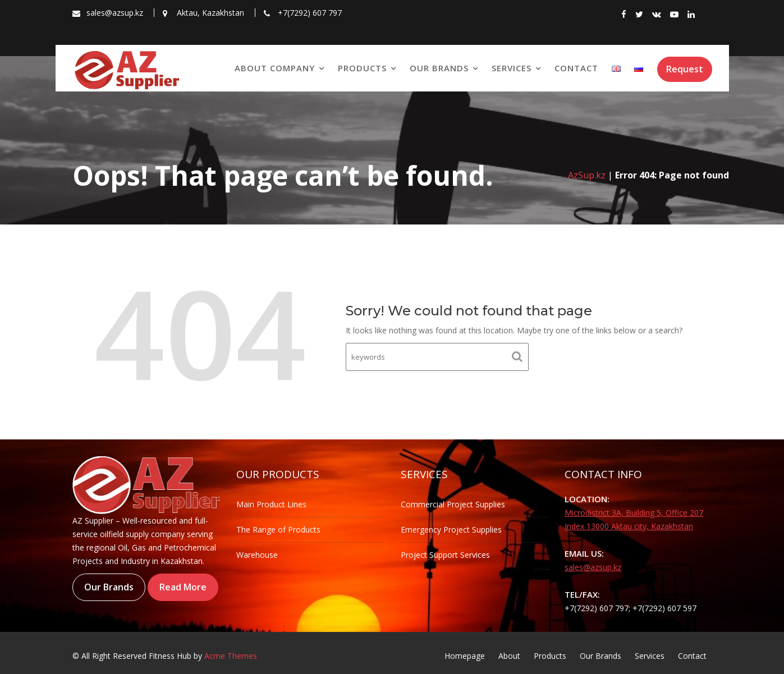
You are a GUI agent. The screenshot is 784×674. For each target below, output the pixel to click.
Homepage (465, 656)
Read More (183, 587)
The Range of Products (278, 529)
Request (685, 69)
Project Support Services (445, 555)
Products (362, 68)
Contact (576, 68)
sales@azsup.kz (593, 567)
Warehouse (257, 555)
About (509, 656)
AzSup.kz (587, 175)
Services (512, 68)
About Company (275, 68)
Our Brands (439, 68)
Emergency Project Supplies (451, 529)
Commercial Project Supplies (453, 504)
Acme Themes (231, 656)
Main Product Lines (271, 504)
